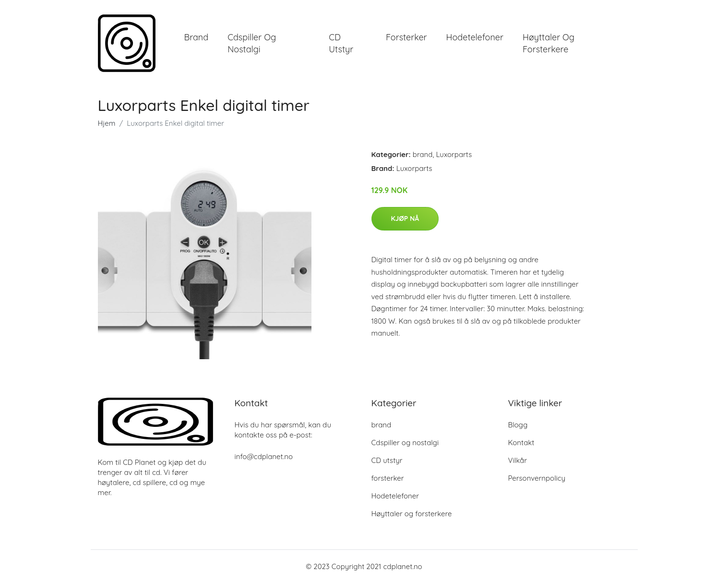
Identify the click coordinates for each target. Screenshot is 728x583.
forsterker (406, 37)
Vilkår (518, 460)
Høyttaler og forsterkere (549, 43)
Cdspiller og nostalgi (252, 43)
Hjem (107, 123)
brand (197, 37)
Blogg (518, 425)
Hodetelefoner (475, 37)
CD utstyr (341, 43)
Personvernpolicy (537, 478)
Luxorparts (454, 154)
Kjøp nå (405, 219)
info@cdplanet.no (264, 456)
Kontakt (521, 443)
